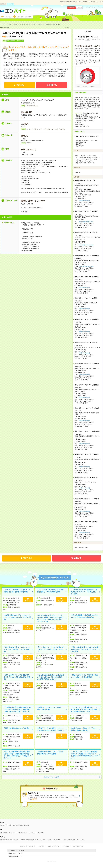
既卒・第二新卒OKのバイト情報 (42, 840)
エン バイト (10, 4)
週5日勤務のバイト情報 (60, 840)
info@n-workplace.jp (85, 201)
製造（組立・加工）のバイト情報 (34, 833)
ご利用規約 (41, 846)
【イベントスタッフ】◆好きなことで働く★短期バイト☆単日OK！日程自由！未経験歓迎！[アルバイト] (84, 709)
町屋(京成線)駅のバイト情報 (21, 825)
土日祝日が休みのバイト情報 (76, 840)
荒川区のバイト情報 (6, 825)
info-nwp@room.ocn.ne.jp (86, 222)
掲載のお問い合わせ (78, 846)
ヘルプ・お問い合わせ (90, 7)
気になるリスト (9, 17)
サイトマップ (100, 7)
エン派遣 (3, 4)
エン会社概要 (66, 846)
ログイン (79, 7)
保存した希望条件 (26, 17)
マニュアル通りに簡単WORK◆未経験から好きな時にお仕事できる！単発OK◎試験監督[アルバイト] (51, 677)
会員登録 (71, 7)
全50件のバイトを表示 (52, 777)
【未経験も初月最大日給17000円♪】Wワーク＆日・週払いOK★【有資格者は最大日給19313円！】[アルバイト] (17, 709)
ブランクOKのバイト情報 (24, 840)
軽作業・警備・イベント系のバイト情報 (11, 833)
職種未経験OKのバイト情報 (8, 840)
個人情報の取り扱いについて (28, 846)
